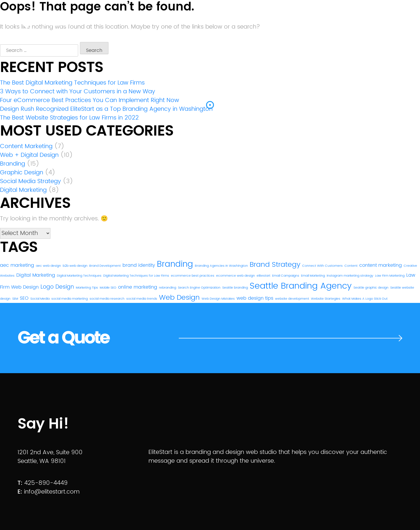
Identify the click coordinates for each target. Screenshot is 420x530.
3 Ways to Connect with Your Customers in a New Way (78, 92)
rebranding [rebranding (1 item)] (168, 288)
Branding (13, 164)
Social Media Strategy (30, 181)
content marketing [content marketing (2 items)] (381, 265)
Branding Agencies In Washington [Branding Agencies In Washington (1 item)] (221, 266)
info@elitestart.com (52, 492)
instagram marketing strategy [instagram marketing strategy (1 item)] (350, 276)
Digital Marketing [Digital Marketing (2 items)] (36, 275)
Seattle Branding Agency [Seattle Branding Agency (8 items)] (301, 286)
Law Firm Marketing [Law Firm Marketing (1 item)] (390, 276)
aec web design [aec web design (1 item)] (48, 266)
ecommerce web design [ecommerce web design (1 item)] (236, 276)
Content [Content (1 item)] (351, 266)
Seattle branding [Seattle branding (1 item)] (235, 288)
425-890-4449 (46, 483)
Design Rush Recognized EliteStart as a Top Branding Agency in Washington (106, 109)
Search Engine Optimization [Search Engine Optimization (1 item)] (199, 288)
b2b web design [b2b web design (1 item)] (75, 266)
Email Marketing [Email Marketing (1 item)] (313, 276)
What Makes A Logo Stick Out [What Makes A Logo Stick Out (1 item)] (365, 299)
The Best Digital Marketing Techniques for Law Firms (72, 83)
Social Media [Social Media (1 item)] (40, 299)
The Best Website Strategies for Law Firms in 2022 (69, 118)
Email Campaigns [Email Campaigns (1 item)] (286, 276)
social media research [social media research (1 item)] (107, 299)
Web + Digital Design (29, 155)
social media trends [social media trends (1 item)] (142, 299)
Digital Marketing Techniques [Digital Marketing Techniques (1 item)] (79, 276)
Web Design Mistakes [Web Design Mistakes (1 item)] (218, 299)
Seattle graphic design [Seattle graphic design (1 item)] (371, 288)
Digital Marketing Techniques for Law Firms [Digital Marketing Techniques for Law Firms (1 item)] (136, 276)
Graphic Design (22, 173)
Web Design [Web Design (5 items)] (179, 298)
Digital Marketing (23, 190)
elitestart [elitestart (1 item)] (264, 276)
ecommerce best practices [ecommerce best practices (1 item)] (193, 276)
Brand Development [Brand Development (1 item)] (105, 266)
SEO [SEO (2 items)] (24, 298)
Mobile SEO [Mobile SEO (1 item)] (108, 288)
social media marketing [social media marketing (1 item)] (70, 299)
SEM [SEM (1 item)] (15, 299)
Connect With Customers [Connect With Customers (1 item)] (322, 266)
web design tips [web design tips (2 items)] (255, 298)
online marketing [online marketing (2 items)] (138, 287)
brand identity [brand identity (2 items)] (139, 265)
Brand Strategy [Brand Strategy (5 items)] (275, 265)
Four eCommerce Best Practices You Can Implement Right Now (90, 100)
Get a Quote (63, 338)
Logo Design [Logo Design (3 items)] (57, 287)
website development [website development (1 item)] (292, 299)
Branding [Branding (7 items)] (175, 264)
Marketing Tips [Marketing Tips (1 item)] (87, 288)
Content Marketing (26, 146)
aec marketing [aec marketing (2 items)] (17, 265)
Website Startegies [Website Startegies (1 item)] (326, 299)
